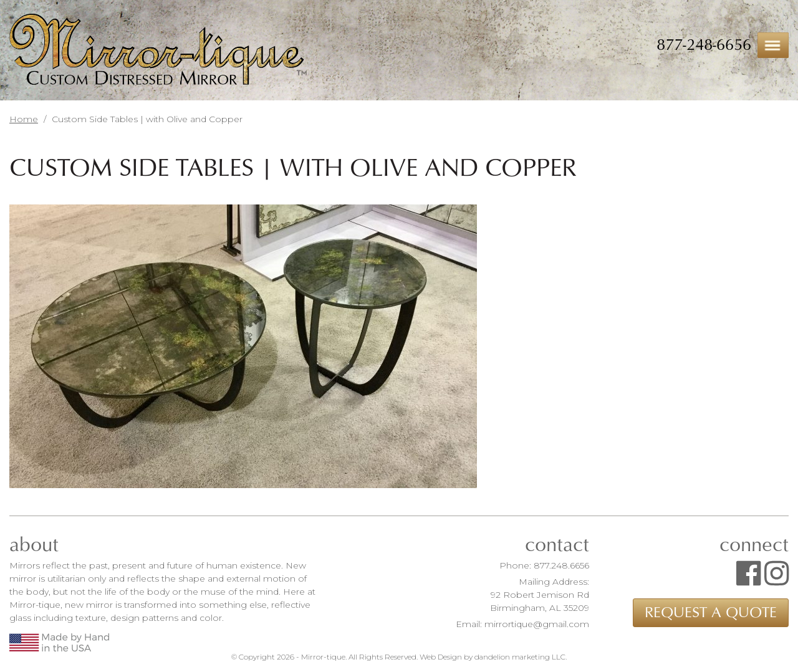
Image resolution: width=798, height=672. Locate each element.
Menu (773, 45)
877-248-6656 (704, 45)
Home (24, 119)
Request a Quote (711, 613)
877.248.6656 (561, 565)
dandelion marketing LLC (520, 657)
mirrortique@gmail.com (537, 624)
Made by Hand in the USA (59, 642)
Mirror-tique (158, 51)
